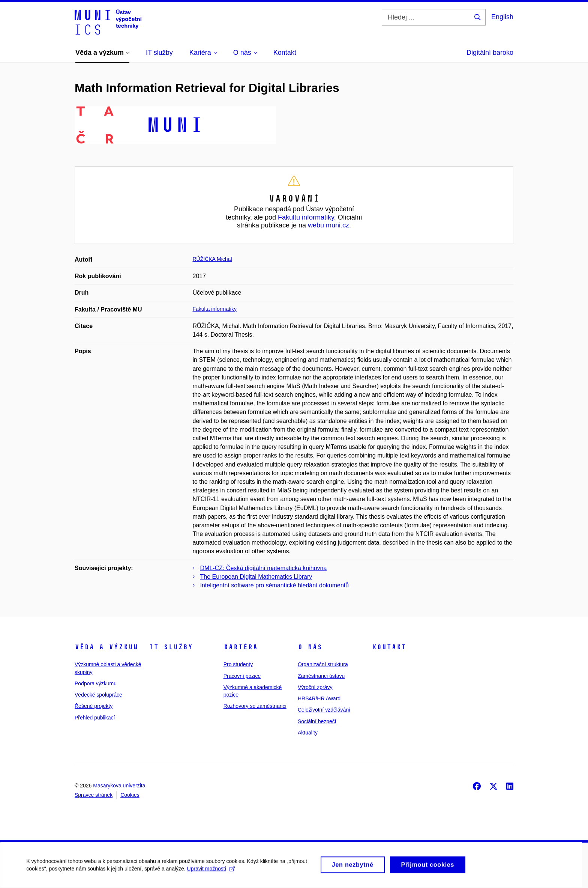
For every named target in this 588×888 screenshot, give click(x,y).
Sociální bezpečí (317, 721)
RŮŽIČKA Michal (212, 259)
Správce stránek (94, 795)
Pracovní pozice (242, 676)
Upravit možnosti (211, 873)
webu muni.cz (328, 225)
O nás (310, 647)
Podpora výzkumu (96, 683)
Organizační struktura (323, 664)
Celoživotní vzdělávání (324, 710)
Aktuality (308, 733)
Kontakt (389, 647)
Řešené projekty (94, 706)
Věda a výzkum (106, 647)
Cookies (130, 795)
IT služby (171, 647)
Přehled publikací (95, 718)
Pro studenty (238, 664)
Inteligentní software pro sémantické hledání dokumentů (275, 585)
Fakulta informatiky (215, 309)
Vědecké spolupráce (98, 695)
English (502, 17)
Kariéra (241, 647)
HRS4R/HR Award (319, 698)
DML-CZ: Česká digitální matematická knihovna (264, 568)
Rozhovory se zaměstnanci (255, 706)
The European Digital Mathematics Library (256, 577)
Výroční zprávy (315, 687)
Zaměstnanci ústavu (321, 676)
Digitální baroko (490, 53)
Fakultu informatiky (306, 217)
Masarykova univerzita (119, 786)
